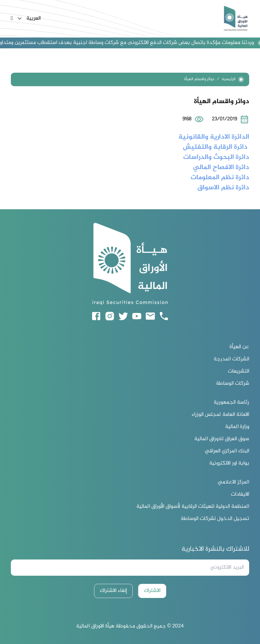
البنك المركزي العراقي (227, 451)
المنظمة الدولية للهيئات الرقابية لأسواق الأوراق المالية (193, 507)
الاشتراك (152, 591)
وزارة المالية (237, 427)
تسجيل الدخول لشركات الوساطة (215, 519)
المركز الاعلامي (233, 482)
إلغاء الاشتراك (113, 591)
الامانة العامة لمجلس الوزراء (220, 415)
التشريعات (239, 372)
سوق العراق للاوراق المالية (222, 439)
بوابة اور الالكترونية (229, 463)
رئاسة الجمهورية (231, 403)
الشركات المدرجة (231, 359)
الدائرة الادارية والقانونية (213, 137)
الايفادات (240, 495)
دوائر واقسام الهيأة (199, 79)
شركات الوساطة (233, 384)
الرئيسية (233, 79)
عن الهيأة (239, 347)
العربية (28, 19)
